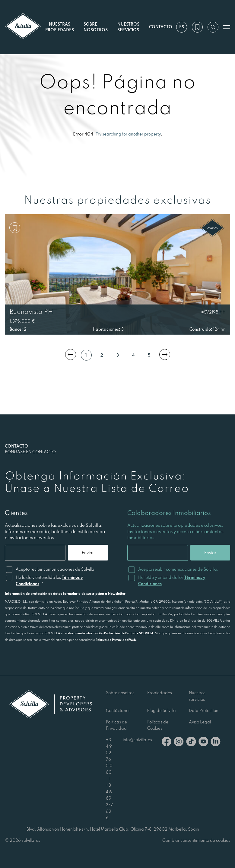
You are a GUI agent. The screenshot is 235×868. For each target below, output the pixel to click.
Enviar (87, 553)
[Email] (35, 553)
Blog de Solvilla (162, 710)
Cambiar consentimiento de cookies (196, 840)
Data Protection (204, 710)
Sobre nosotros (120, 693)
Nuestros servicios (128, 27)
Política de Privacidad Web (116, 640)
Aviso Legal (200, 722)
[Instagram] (179, 743)
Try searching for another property (128, 134)
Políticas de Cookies (158, 725)
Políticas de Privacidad (116, 725)
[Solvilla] (23, 27)
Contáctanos (118, 710)
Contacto (160, 27)
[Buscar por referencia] (213, 27)
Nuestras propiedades (59, 27)
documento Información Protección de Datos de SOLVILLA (111, 633)
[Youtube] (203, 743)
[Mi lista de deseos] (197, 27)
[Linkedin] (216, 743)
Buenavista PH (31, 311)
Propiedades (160, 693)
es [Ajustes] (181, 27)
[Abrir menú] (227, 27)
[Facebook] (167, 743)
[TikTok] (191, 743)
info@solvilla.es (137, 740)
